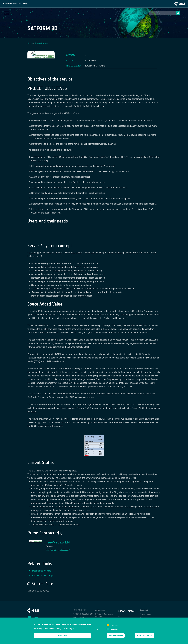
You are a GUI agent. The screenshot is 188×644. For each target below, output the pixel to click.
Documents (144, 610)
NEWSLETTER (79, 618)
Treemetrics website (41, 571)
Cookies (143, 618)
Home (30, 43)
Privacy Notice (145, 614)
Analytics (114, 630)
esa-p (120, 617)
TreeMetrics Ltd (58, 542)
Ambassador (100, 610)
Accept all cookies (144, 636)
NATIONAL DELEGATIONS (83, 614)
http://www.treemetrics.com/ (58, 550)
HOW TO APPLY (79, 610)
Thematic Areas (42, 43)
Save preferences (116, 636)
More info (62, 636)
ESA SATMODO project (43, 576)
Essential (114, 626)
